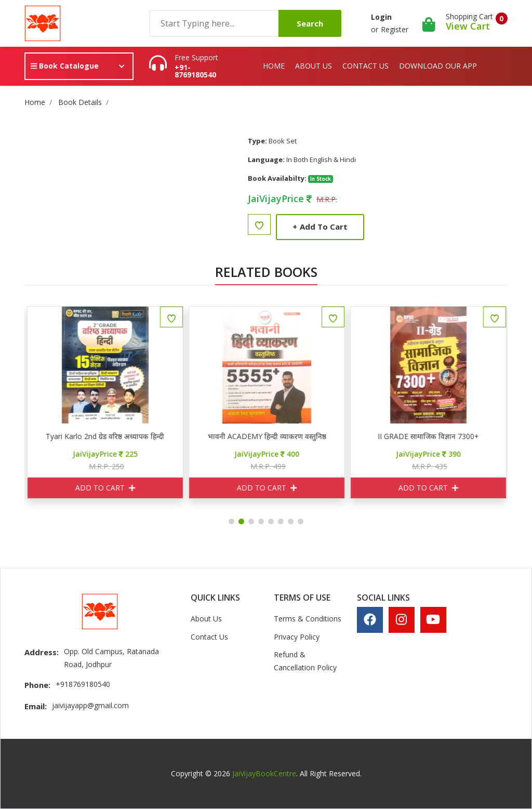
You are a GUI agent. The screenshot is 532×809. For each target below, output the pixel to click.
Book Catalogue (65, 66)
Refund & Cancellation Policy (305, 661)
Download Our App (438, 66)
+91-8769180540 (195, 71)
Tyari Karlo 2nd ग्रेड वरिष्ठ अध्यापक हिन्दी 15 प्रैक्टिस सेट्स (207, 436)
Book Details (80, 102)
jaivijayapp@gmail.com (90, 705)
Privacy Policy (297, 637)
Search (310, 23)
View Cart (468, 26)
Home (274, 66)
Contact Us (365, 66)
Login (381, 17)
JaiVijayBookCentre (264, 773)
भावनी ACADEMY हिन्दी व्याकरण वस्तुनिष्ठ (368, 436)
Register (395, 29)
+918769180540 (83, 684)
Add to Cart (320, 227)
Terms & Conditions (308, 619)
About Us (314, 66)
